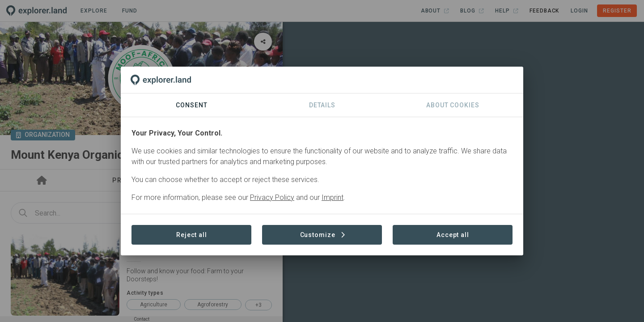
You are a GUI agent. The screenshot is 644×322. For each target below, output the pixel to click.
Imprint (333, 197)
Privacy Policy (272, 197)
